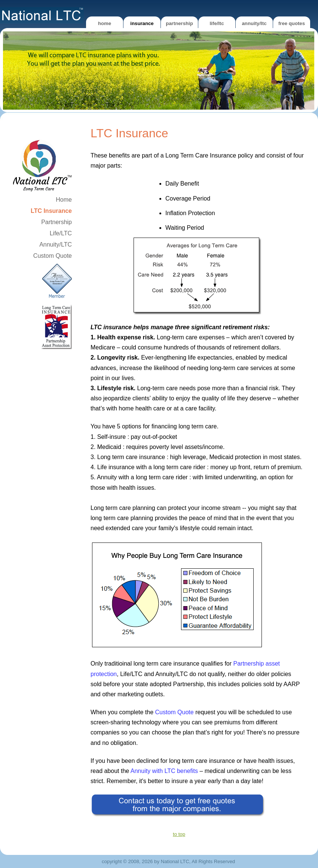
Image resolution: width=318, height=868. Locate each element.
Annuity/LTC (254, 23)
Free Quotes (292, 23)
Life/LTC (217, 23)
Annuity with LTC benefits (164, 771)
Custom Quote (53, 256)
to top (179, 834)
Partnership (179, 23)
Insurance (142, 23)
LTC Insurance (51, 211)
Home (105, 23)
